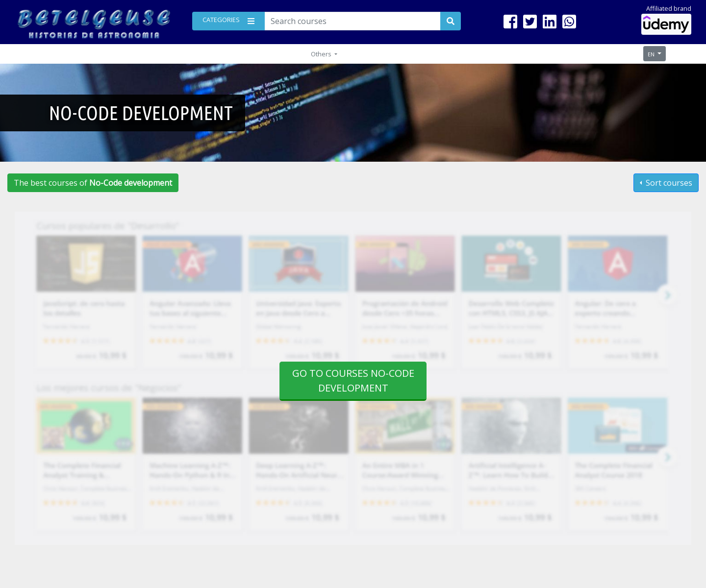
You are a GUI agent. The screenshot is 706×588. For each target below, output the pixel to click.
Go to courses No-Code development (353, 380)
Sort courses (668, 183)
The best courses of (93, 183)
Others (322, 54)
